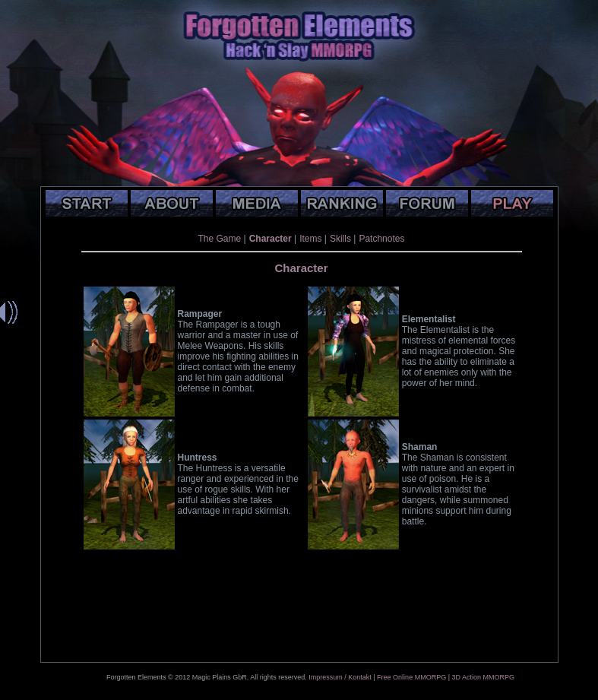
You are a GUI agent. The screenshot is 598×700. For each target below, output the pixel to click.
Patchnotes (381, 239)
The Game (220, 239)
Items (310, 239)
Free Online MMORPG (411, 677)
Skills (340, 239)
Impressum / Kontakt (340, 677)
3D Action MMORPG (483, 677)
